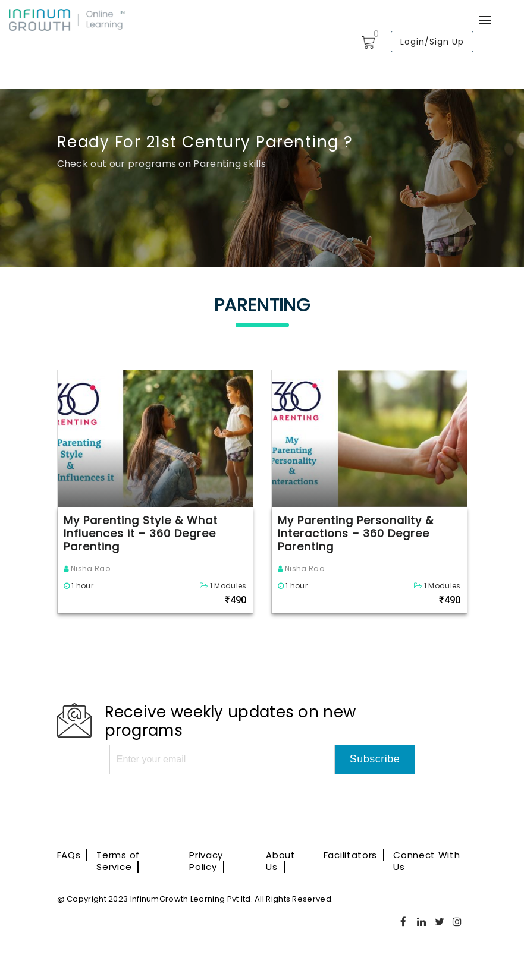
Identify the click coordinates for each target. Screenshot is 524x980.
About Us (281, 861)
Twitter (440, 922)
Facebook (404, 922)
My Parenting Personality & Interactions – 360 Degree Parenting (356, 533)
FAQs (69, 855)
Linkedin (422, 922)
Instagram (458, 922)
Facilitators (350, 855)
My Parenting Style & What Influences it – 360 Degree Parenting (141, 533)
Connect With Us (426, 861)
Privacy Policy (206, 861)
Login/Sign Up (432, 42)
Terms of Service (118, 861)
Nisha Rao (87, 568)
